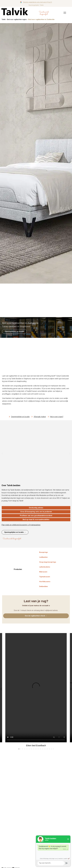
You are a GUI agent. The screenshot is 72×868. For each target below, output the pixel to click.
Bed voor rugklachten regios (17, 19)
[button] (2, 454)
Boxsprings (43, 552)
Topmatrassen (45, 577)
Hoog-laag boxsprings (48, 562)
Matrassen (43, 572)
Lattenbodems (45, 567)
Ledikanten (43, 557)
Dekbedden (44, 586)
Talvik (3, 19)
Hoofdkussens (45, 582)
